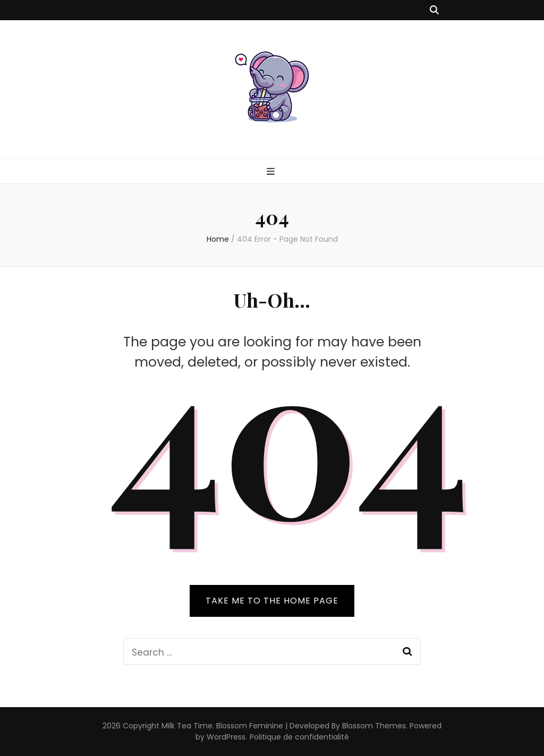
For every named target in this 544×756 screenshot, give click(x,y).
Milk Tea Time (187, 726)
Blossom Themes (374, 726)
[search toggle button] (434, 10)
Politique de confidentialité (299, 737)
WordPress (226, 737)
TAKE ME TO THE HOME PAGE (272, 601)
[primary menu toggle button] (272, 172)
